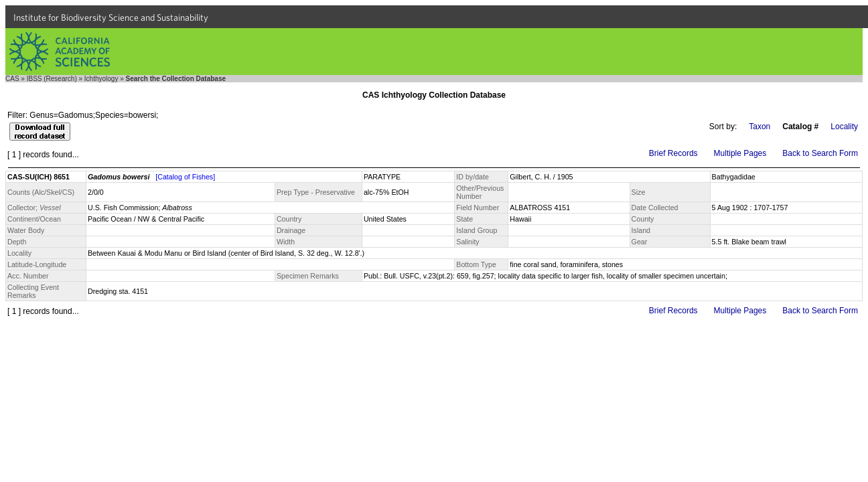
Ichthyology (101, 79)
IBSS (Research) (52, 79)
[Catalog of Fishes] (185, 177)
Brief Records (673, 153)
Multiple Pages (740, 153)
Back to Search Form (820, 153)
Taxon (759, 127)
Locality (844, 127)
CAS (12, 79)
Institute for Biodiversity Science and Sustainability (111, 17)
